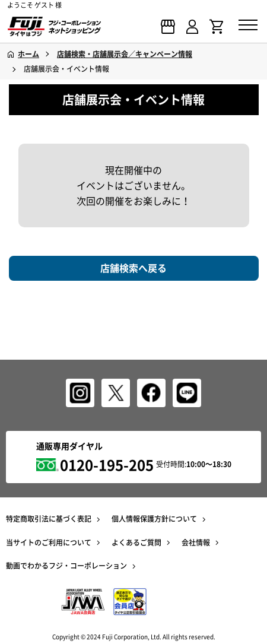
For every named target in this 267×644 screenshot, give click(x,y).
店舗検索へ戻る (133, 268)
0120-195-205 (107, 465)
